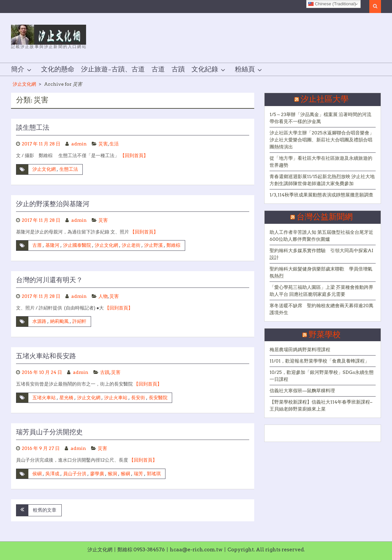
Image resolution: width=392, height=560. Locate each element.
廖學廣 (97, 474)
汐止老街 (131, 245)
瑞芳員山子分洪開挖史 (49, 432)
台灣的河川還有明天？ (49, 280)
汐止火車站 (116, 398)
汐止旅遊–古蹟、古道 (113, 69)
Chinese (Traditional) (332, 4)
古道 (158, 69)
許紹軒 (79, 321)
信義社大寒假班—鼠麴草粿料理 (302, 391)
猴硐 (125, 474)
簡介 (18, 69)
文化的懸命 (58, 69)
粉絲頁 (245, 69)
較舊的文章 (45, 510)
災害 (103, 144)
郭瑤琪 (154, 474)
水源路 (39, 321)
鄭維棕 (173, 245)
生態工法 (69, 169)
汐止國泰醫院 (77, 245)
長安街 (138, 398)
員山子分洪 (75, 474)
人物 (103, 296)
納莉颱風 (59, 321)
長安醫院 (158, 398)
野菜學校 (325, 335)
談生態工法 (33, 128)
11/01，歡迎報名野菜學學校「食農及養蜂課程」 (319, 361)
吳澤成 (52, 474)
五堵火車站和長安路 (46, 356)
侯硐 (37, 474)
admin (79, 144)
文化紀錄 (205, 69)
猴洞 (112, 474)
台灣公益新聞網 (325, 217)
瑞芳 (138, 474)
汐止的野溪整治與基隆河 (53, 204)
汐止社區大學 (325, 99)
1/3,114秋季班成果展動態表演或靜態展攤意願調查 (321, 195)
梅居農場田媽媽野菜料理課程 (300, 350)
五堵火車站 (44, 398)
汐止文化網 (24, 84)
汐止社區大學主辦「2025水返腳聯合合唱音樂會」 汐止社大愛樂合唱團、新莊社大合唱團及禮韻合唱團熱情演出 (322, 140)
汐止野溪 (153, 245)
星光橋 (66, 398)
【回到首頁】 (134, 155)
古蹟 (178, 69)
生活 (114, 144)
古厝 (37, 245)
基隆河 (52, 245)
